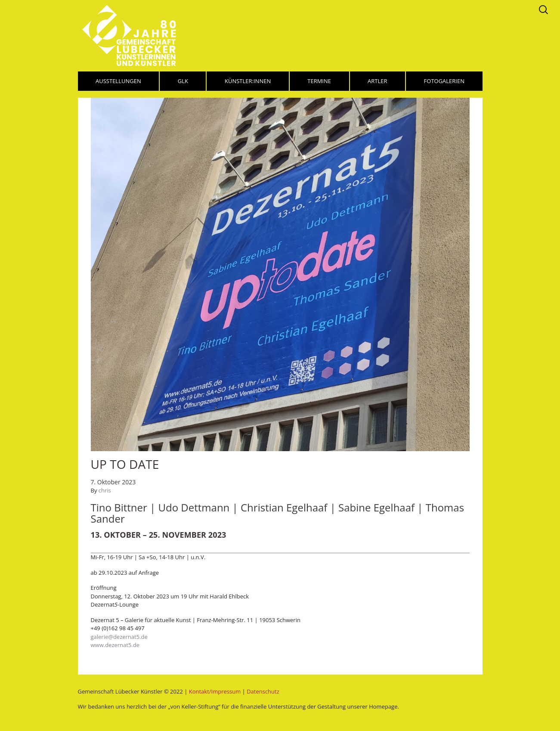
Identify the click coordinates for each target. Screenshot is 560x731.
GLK (183, 81)
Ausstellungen (118, 81)
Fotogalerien (444, 81)
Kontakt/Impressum (215, 691)
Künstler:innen (248, 81)
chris (105, 490)
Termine (319, 81)
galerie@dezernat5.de (119, 637)
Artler (377, 81)
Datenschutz (263, 691)
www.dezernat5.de (115, 645)
